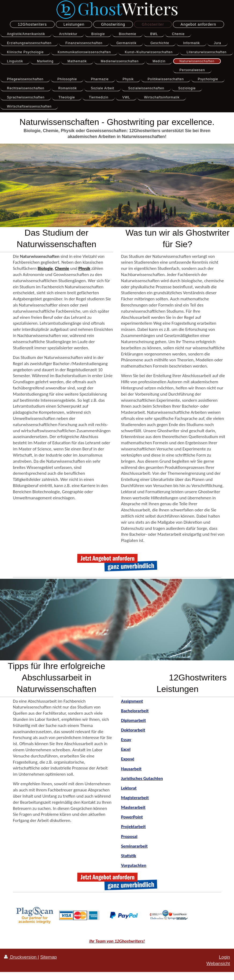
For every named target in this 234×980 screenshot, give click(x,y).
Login (224, 957)
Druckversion (21, 957)
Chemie (62, 268)
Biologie (45, 268)
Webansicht (218, 964)
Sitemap (49, 957)
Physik (84, 268)
